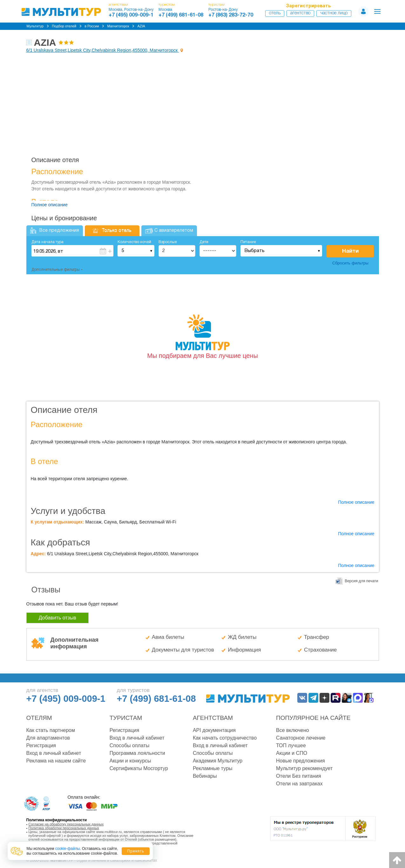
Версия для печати (361, 581)
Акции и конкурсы (130, 761)
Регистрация (41, 745)
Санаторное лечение (301, 738)
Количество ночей (134, 242)
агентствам (118, 5)
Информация (244, 650)
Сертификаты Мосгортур (139, 768)
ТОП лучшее (291, 745)
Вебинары (205, 776)
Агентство (300, 13)
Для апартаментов (48, 738)
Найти (350, 251)
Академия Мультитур (218, 761)
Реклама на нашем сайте (56, 761)
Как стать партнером (51, 730)
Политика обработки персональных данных (64, 828)
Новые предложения (300, 761)
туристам (167, 5)
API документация (214, 730)
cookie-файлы (68, 849)
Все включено (293, 730)
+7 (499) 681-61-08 (181, 15)
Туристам (126, 718)
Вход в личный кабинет (54, 753)
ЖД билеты (242, 637)
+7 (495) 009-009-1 (131, 15)
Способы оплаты (130, 745)
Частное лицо (334, 13)
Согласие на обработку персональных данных (66, 824)
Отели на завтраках (299, 784)
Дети (204, 242)
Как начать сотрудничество (225, 738)
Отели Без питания (299, 776)
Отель (275, 13)
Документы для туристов (183, 650)
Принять (136, 851)
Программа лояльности (137, 753)
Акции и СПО (292, 753)
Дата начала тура (47, 242)
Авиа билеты (168, 637)
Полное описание (50, 205)
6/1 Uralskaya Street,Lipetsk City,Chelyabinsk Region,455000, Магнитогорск (103, 50)
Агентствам (213, 718)
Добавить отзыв (57, 618)
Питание (248, 242)
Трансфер (317, 637)
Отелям (39, 718)
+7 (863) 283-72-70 (231, 15)
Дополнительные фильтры (56, 270)
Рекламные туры (213, 768)
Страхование (320, 650)
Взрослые (168, 242)
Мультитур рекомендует (304, 768)
